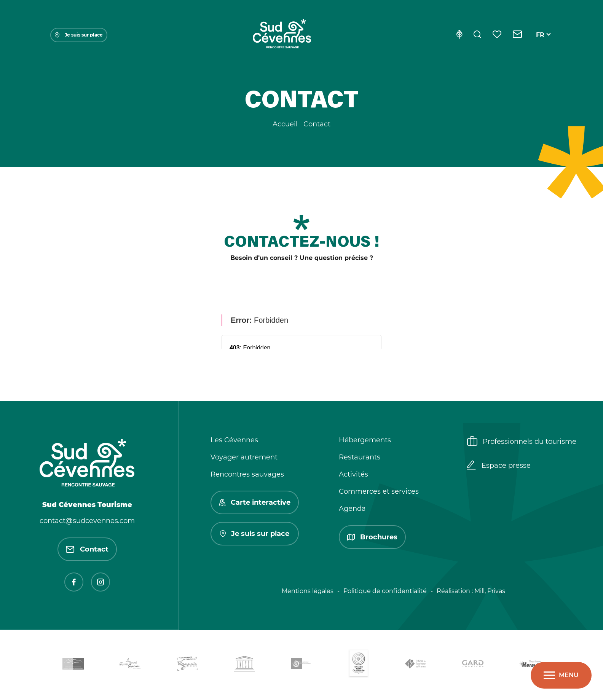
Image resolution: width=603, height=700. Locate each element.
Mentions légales (308, 591)
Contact (87, 549)
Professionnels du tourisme (522, 442)
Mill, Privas (490, 591)
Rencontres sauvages (247, 474)
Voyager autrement (244, 457)
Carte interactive (255, 502)
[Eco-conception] (459, 35)
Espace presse (499, 466)
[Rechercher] (477, 35)
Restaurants (360, 457)
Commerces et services (379, 491)
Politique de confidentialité (385, 591)
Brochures (372, 537)
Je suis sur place (79, 35)
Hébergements (365, 440)
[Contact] (518, 35)
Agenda (352, 509)
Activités (353, 474)
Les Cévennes (234, 440)
